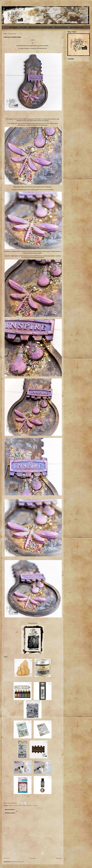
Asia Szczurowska (18, 806)
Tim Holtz (35, 806)
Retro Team (23, 27)
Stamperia (29, 806)
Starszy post (59, 858)
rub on (24, 806)
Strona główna (13, 27)
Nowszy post (7, 858)
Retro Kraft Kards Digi (61, 27)
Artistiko (10, 806)
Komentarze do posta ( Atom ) (17, 862)
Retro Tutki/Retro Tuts (76, 27)
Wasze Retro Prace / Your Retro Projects (41, 27)
